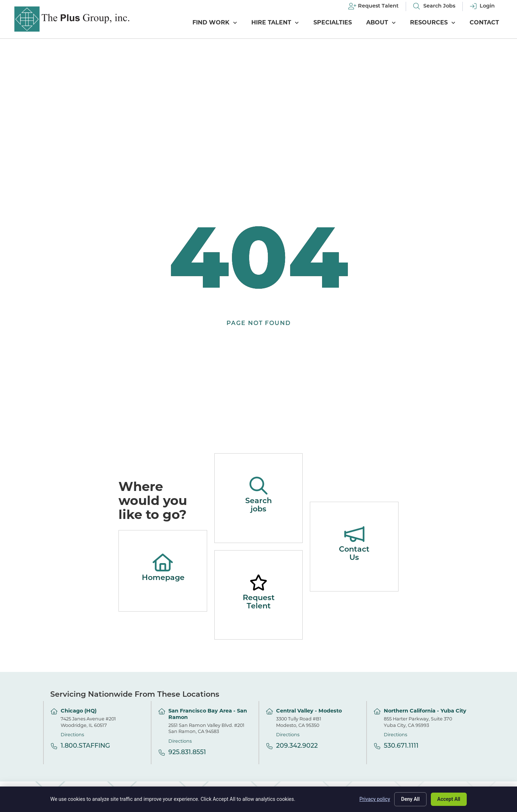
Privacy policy (375, 799)
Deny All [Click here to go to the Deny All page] (410, 799)
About (381, 23)
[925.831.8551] (162, 753)
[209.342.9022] (269, 746)
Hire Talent (275, 23)
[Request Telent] (258, 583)
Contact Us (354, 554)
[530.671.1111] (377, 746)
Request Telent (259, 602)
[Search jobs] (258, 486)
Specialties (333, 23)
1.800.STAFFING (85, 746)
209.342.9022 (297, 746)
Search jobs (258, 505)
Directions (72, 735)
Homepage (163, 578)
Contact (484, 23)
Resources (433, 23)
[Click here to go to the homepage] (72, 19)
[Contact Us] (354, 534)
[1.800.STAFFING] (54, 746)
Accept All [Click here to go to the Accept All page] (449, 799)
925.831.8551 (187, 753)
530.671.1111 (401, 746)
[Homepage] (163, 562)
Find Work (215, 23)
